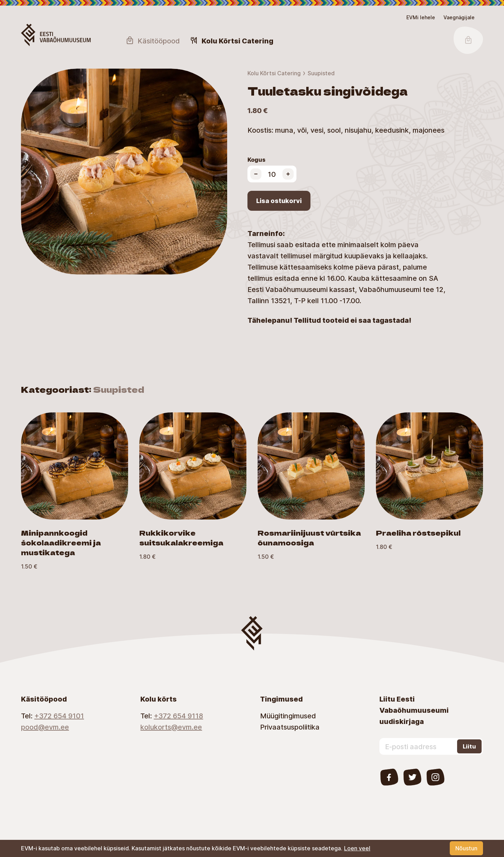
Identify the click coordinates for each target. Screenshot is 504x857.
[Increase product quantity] (288, 174)
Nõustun (466, 848)
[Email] (72, 727)
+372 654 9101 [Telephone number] (59, 716)
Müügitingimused (288, 716)
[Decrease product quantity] (256, 174)
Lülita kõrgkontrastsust (11, 17)
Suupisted (321, 73)
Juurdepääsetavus (13, 12)
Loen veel (357, 848)
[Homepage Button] (56, 35)
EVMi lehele (421, 17)
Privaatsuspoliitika (290, 727)
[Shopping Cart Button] (468, 40)
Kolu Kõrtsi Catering (274, 73)
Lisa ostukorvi (279, 201)
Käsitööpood (153, 41)
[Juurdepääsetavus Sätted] (459, 17)
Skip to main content (9, 12)
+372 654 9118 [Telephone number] (178, 716)
